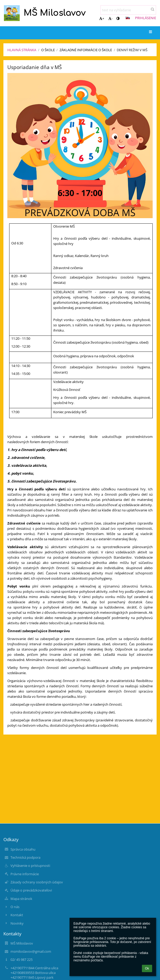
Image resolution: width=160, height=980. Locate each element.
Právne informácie (25, 874)
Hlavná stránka (22, 50)
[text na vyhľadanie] (128, 10)
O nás (15, 907)
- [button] (110, 18)
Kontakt (17, 915)
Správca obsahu (23, 849)
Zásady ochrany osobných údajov (37, 882)
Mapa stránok (21, 899)
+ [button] (102, 18)
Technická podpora (25, 857)
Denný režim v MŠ (132, 50)
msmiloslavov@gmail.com (31, 951)
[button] (128, 18)
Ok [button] (147, 968)
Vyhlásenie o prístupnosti (30, 866)
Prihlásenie (146, 18)
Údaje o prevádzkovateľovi (31, 890)
